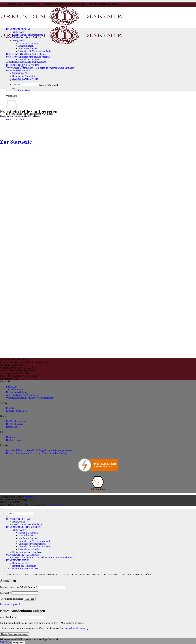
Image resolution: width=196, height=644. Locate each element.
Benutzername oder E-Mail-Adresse (19, 587)
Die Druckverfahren (16, 421)
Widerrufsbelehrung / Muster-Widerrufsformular (30, 398)
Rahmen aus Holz (21, 563)
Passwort (5, 593)
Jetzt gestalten (19, 32)
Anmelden (30, 599)
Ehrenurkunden (26, 46)
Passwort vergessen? (10, 604)
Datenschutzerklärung (17, 392)
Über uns (11, 437)
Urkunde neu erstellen (29, 60)
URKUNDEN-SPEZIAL (18, 29)
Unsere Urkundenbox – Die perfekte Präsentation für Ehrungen (43, 68)
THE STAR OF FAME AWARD (22, 569)
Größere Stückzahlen (16, 411)
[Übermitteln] (13, 88)
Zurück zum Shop (21, 90)
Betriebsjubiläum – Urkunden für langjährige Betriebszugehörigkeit (39, 450)
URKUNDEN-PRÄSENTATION (22, 65)
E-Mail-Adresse (9, 617)
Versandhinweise (14, 389)
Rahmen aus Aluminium (24, 76)
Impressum (12, 387)
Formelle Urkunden (28, 43)
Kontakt (10, 408)
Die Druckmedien (15, 424)
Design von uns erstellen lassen (28, 35)
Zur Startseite (16, 142)
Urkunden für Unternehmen (32, 54)
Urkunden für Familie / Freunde (34, 57)
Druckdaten (12, 427)
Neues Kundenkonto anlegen (14, 634)
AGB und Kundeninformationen (22, 395)
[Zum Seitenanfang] (1, 509)
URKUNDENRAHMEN (18, 560)
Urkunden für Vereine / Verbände (35, 51)
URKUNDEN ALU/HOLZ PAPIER (24, 37)
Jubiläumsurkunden (28, 48)
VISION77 (30, 497)
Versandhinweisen (53, 505)
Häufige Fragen (14, 440)
